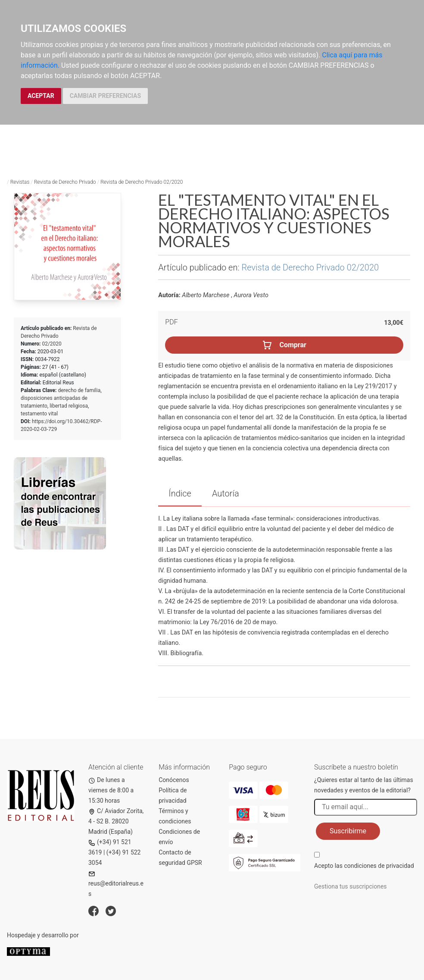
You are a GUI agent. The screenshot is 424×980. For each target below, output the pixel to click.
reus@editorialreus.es (116, 884)
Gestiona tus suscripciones (351, 886)
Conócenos (174, 780)
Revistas (20, 182)
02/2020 (51, 344)
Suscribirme (348, 831)
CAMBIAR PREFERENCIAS (105, 96)
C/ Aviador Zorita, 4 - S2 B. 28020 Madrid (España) (116, 821)
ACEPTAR (41, 96)
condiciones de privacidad (379, 866)
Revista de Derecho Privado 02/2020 (142, 182)
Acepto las (364, 866)
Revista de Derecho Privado (65, 182)
